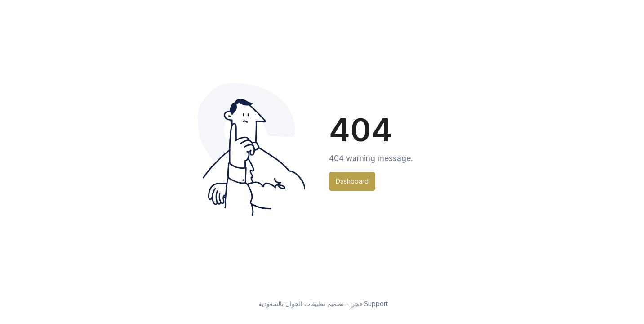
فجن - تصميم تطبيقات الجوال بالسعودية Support (323, 304)
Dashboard (352, 181)
